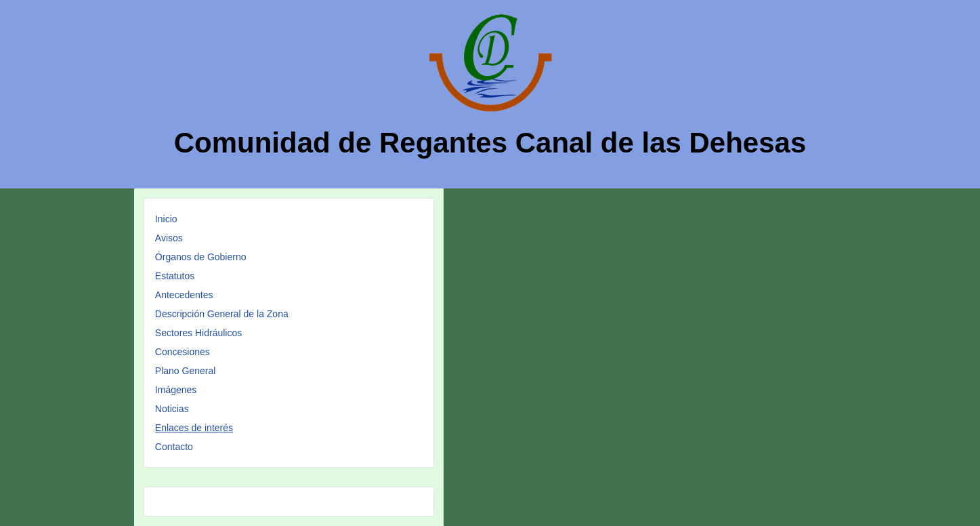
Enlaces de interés (194, 428)
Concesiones (183, 352)
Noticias (172, 409)
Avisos (169, 238)
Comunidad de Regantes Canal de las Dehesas (490, 143)
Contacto (174, 447)
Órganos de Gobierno (201, 257)
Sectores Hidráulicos (198, 333)
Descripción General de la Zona (222, 314)
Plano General (186, 371)
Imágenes (176, 390)
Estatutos (175, 276)
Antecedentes (184, 295)
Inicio (166, 219)
